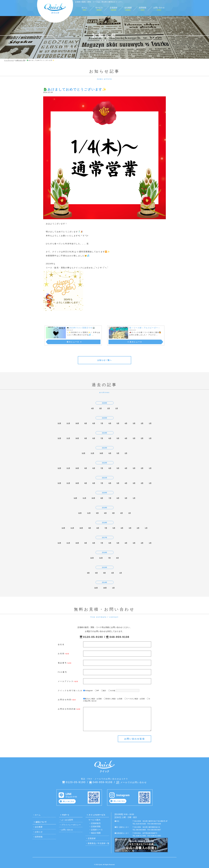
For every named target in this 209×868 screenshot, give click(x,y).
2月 (109, 409)
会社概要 (39, 827)
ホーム (38, 815)
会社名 (61, 644)
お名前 (61, 654)
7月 (102, 423)
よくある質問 (67, 820)
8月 (94, 423)
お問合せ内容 (65, 700)
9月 (86, 423)
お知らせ (39, 832)
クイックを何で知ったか (70, 691)
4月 (92, 409)
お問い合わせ (67, 830)
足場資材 (92, 838)
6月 (110, 423)
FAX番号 (63, 672)
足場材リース (97, 830)
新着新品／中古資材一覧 (99, 843)
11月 (68, 423)
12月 (59, 423)
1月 (117, 409)
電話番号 (62, 663)
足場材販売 (96, 823)
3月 (100, 409)
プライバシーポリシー (71, 825)
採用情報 (39, 837)
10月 (77, 423)
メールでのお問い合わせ (134, 782)
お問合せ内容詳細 (67, 709)
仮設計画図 (96, 833)
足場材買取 (96, 826)
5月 (118, 423)
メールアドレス (66, 681)
